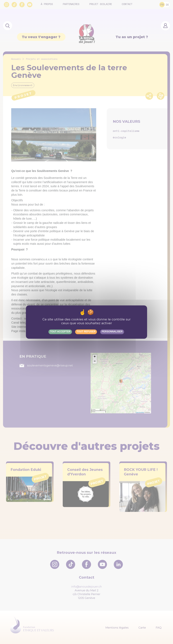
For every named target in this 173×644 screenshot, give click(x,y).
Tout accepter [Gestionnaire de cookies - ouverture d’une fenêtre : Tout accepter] (60, 332)
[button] (95, 357)
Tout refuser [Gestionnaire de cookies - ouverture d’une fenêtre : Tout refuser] (86, 332)
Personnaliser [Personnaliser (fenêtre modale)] (112, 332)
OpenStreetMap (140, 412)
